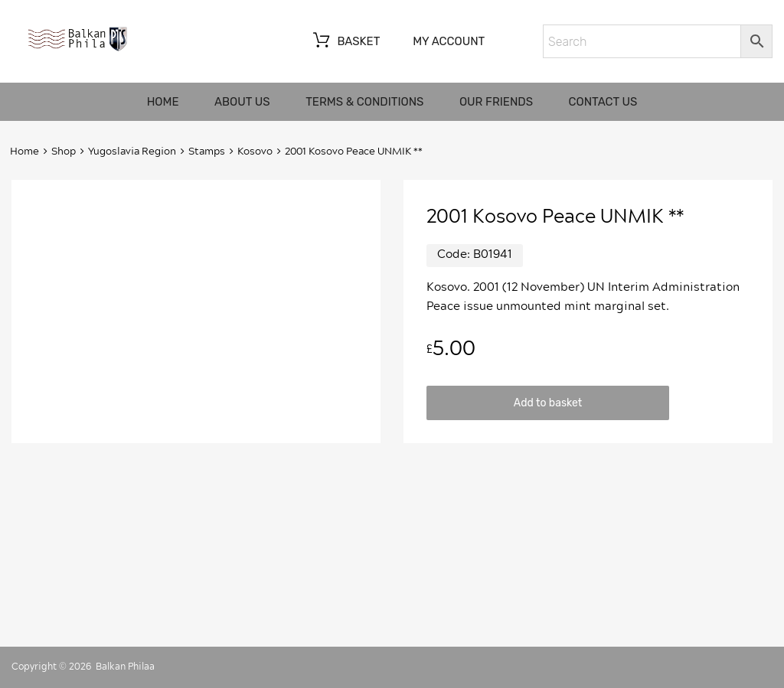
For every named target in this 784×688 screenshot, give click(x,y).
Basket (345, 42)
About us (242, 102)
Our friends (496, 102)
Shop (64, 152)
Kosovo (255, 152)
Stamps (207, 152)
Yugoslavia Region (132, 152)
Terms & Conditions (364, 102)
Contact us (603, 102)
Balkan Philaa (125, 667)
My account (449, 41)
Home (163, 102)
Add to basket (548, 403)
